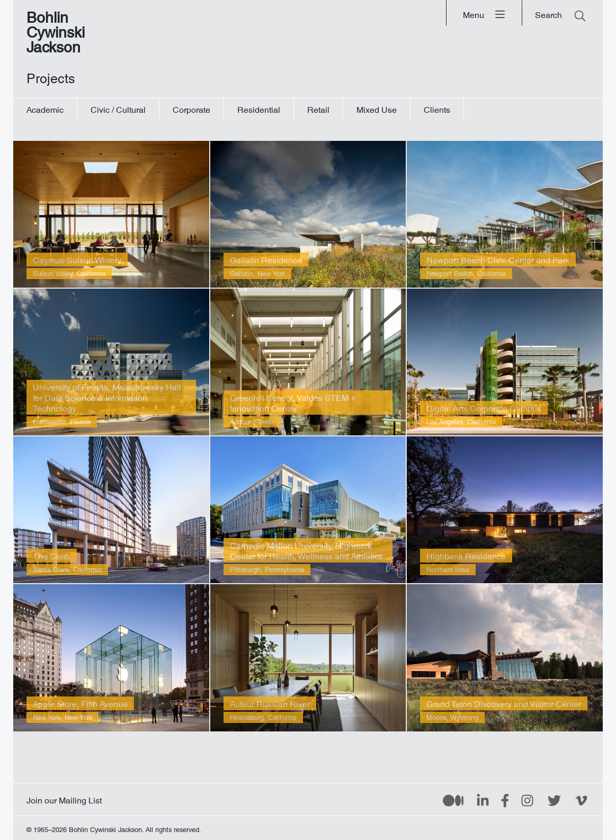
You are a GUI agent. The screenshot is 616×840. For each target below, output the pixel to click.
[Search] (560, 13)
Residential (259, 108)
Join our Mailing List (64, 798)
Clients (437, 108)
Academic (45, 108)
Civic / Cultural (118, 108)
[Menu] (484, 13)
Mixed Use (377, 108)
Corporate (191, 108)
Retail (318, 108)
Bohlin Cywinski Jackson (56, 29)
